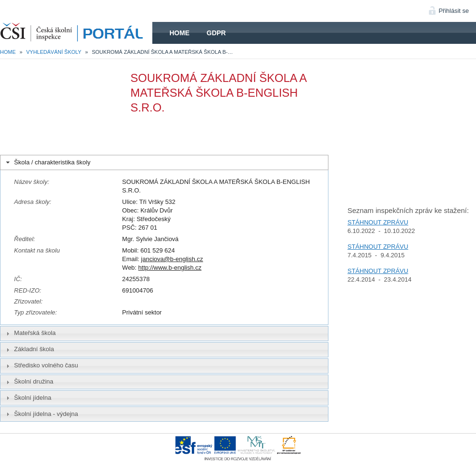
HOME (76, 33)
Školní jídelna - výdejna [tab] (41, 414)
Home (179, 33)
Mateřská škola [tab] (30, 333)
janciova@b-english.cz (172, 259)
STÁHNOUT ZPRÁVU (378, 222)
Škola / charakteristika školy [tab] (47, 162)
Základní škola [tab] (29, 349)
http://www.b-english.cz (170, 268)
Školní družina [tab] (29, 382)
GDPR (216, 33)
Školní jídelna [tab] (28, 398)
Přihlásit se (454, 11)
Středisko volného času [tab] (41, 365)
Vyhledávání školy (54, 52)
